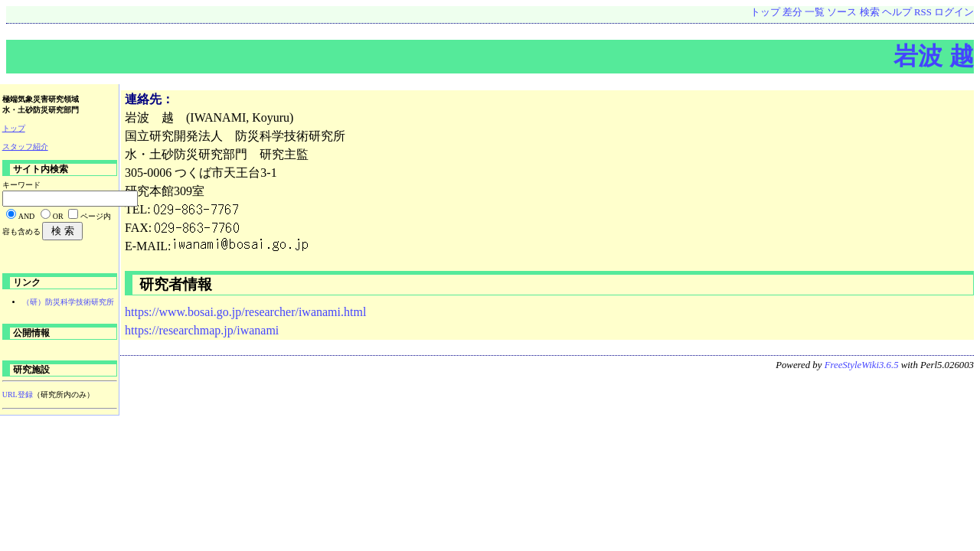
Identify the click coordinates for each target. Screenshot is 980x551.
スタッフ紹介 (25, 147)
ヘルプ (897, 12)
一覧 (815, 12)
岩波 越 (934, 56)
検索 (870, 12)
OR (58, 216)
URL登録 (18, 395)
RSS (923, 12)
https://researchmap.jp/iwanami (202, 330)
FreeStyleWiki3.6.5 (862, 365)
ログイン (954, 12)
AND (27, 216)
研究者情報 (174, 284)
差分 (792, 12)
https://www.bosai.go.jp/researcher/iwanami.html (245, 312)
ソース (842, 12)
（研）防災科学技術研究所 (68, 302)
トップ (765, 12)
